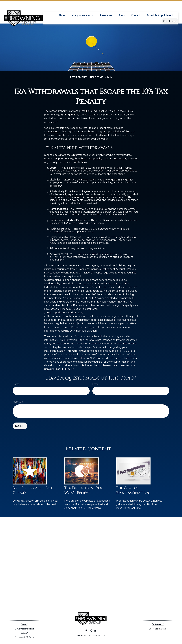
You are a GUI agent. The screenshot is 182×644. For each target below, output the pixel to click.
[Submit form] (20, 426)
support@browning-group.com (91, 635)
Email (95, 384)
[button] (62, 7)
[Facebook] (86, 630)
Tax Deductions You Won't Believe (84, 490)
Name (16, 384)
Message (18, 402)
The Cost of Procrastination (133, 490)
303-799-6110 (160, 629)
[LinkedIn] (95, 630)
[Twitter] (91, 630)
